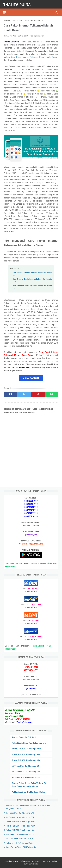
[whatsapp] (52, 393)
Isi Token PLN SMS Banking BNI (26, 766)
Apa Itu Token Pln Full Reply (24, 737)
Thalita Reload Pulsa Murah (30, 862)
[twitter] (24, 393)
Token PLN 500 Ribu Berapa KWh (26, 749)
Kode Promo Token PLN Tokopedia (21, 847)
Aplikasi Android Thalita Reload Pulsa (28, 792)
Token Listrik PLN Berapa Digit (19, 843)
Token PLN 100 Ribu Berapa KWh (26, 760)
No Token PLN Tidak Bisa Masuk (26, 777)
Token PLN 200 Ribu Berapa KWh (26, 754)
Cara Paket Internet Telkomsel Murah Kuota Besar (35, 56)
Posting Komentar (37, 34)
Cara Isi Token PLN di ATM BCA (20, 838)
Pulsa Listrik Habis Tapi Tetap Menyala (29, 743)
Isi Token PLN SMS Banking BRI (26, 771)
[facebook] (11, 393)
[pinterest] (38, 393)
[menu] (5, 10)
